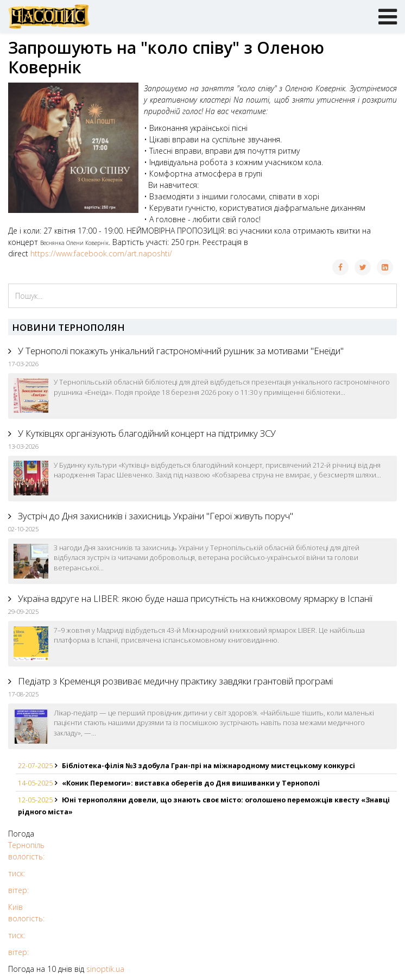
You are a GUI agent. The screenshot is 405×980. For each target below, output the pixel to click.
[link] (74, 243)
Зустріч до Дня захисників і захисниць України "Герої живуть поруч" (154, 516)
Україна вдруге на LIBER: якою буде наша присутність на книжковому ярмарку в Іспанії (194, 598)
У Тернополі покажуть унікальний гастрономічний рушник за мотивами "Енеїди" (180, 351)
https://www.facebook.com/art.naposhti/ (101, 253)
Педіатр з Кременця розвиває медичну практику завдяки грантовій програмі (174, 681)
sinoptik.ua (105, 969)
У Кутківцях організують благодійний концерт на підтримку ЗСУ (146, 433)
